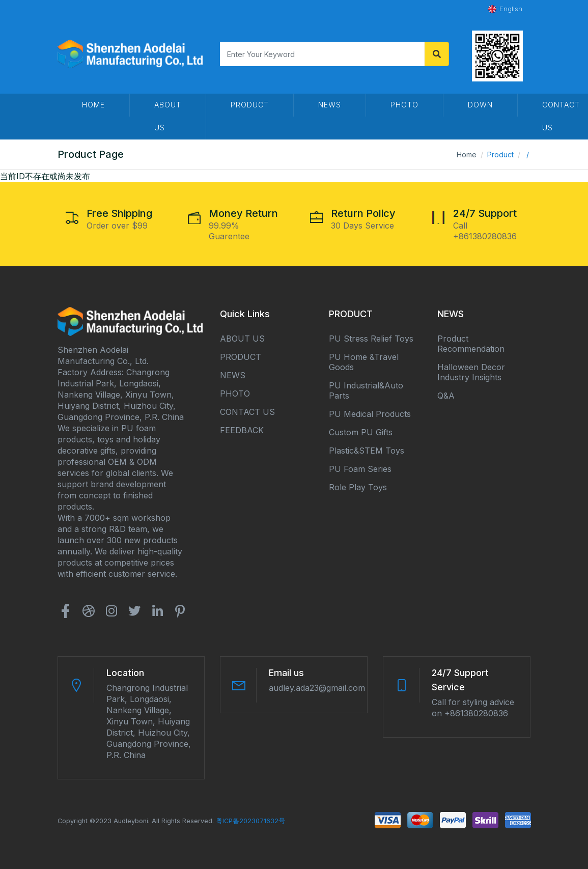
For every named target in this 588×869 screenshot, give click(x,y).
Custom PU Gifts (361, 432)
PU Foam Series (360, 469)
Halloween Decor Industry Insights (471, 372)
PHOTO (404, 105)
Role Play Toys (358, 487)
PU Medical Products (370, 414)
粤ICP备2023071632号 (250, 821)
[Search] (322, 54)
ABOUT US (242, 339)
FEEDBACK (242, 430)
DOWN (480, 105)
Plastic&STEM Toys (367, 451)
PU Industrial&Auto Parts (366, 390)
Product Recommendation (471, 344)
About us (168, 116)
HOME (93, 105)
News (330, 105)
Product (250, 105)
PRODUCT (241, 357)
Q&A (446, 396)
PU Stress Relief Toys (371, 339)
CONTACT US (247, 412)
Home (467, 155)
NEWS (233, 375)
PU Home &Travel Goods (364, 362)
